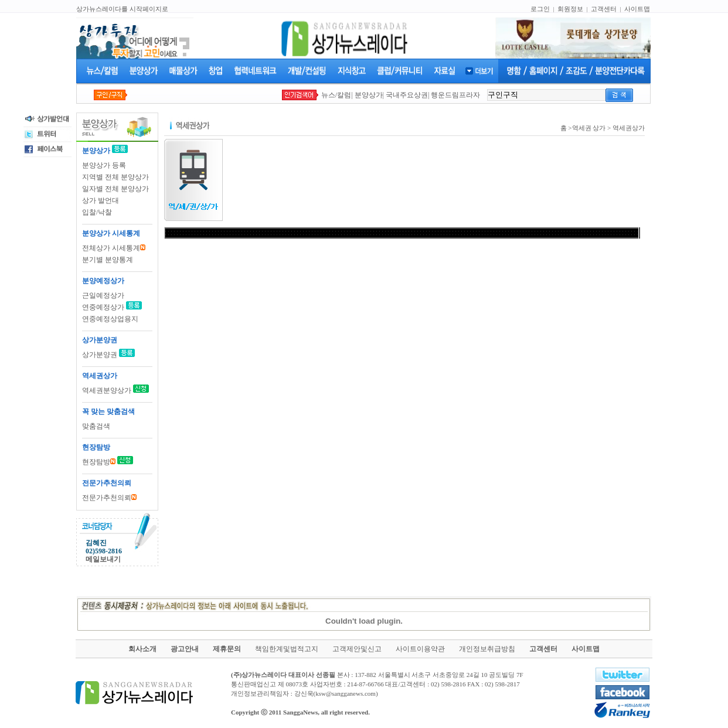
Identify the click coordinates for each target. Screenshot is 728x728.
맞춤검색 (96, 426)
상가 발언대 (101, 200)
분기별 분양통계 (108, 260)
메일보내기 (103, 559)
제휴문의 (227, 649)
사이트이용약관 (420, 649)
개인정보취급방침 (487, 649)
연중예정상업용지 (110, 319)
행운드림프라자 (455, 95)
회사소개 (142, 649)
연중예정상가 (103, 307)
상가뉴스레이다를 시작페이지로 (122, 9)
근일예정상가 (103, 295)
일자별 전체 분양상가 (115, 189)
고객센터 (604, 9)
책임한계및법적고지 (287, 649)
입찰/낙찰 (97, 212)
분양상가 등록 (104, 165)
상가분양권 (101, 355)
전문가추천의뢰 (109, 498)
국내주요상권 (407, 95)
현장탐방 (99, 462)
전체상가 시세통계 (114, 248)
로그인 (540, 9)
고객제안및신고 (357, 649)
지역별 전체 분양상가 (115, 177)
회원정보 (570, 9)
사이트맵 (637, 9)
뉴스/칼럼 (336, 95)
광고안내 (185, 649)
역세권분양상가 (107, 390)
